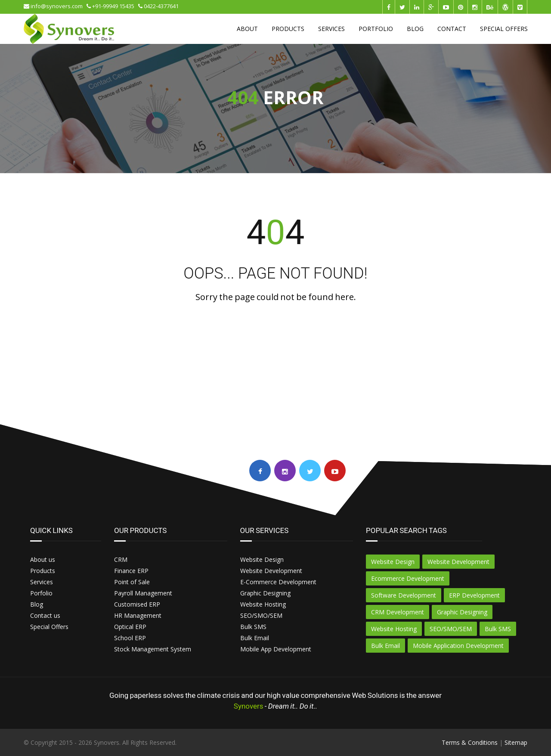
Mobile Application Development (458, 646)
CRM (121, 559)
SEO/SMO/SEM (261, 615)
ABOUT (247, 29)
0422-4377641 (158, 6)
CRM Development (398, 612)
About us (43, 559)
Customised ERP (137, 604)
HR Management (138, 615)
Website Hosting (263, 604)
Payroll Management (143, 593)
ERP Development (474, 595)
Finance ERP (131, 571)
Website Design (262, 559)
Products (43, 571)
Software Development (404, 595)
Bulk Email (255, 638)
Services (42, 582)
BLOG (415, 29)
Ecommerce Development (408, 578)
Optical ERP (130, 627)
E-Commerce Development (278, 582)
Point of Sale (132, 582)
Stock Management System (153, 649)
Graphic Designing (265, 593)
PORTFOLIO (376, 29)
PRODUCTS (288, 29)
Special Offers (49, 627)
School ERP (130, 638)
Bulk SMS (253, 627)
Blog (37, 604)
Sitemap (516, 742)
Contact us (45, 615)
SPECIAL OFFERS (504, 29)
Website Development (271, 571)
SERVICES (331, 29)
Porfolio (41, 593)
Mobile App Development (276, 649)
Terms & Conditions (470, 742)
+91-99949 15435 (112, 6)
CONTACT (452, 29)
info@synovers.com (55, 6)
